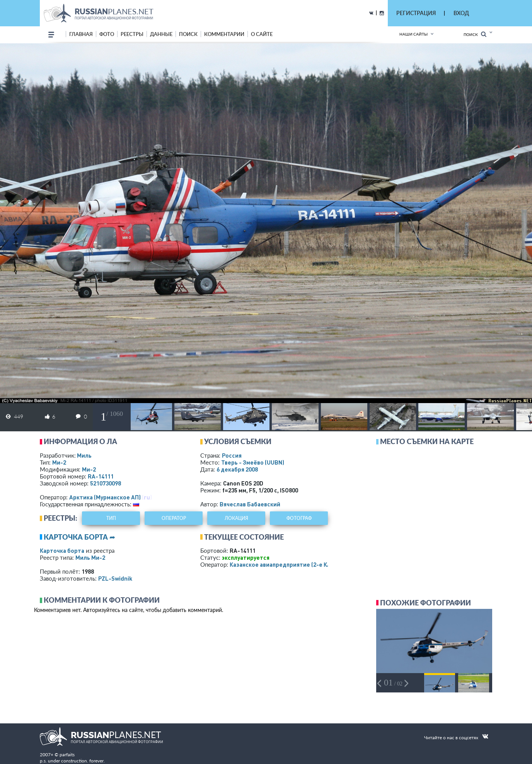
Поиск (475, 34)
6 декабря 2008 (237, 469)
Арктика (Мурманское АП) (105, 497)
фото (107, 34)
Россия (232, 455)
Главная (81, 34)
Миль (84, 455)
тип (111, 518)
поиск (188, 34)
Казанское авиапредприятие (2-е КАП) (283, 564)
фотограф (299, 518)
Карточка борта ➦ (79, 537)
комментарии (224, 34)
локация (236, 518)
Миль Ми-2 (90, 557)
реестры (132, 34)
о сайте (262, 34)
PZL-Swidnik (115, 578)
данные (161, 34)
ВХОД (461, 13)
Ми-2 (59, 462)
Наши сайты (413, 34)
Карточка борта (62, 550)
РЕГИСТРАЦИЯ (416, 13)
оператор (174, 518)
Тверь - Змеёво (253, 462)
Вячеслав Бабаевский (250, 504)
